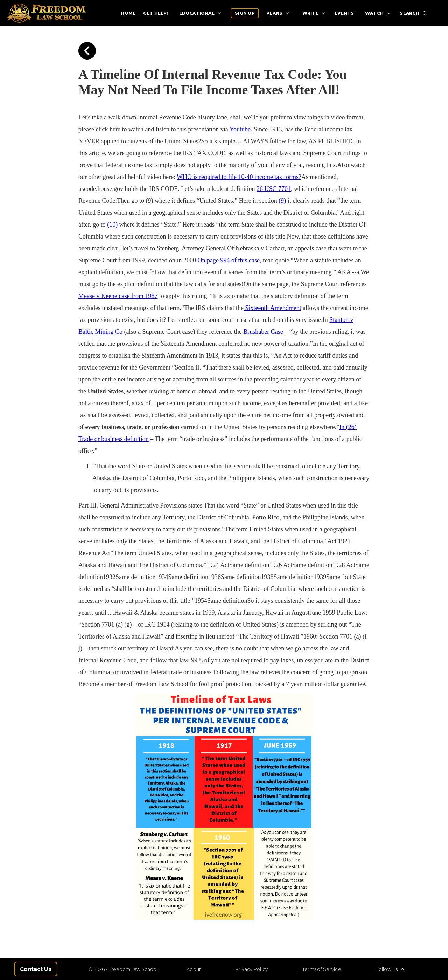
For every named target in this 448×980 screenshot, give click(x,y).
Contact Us (36, 969)
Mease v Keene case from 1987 (118, 296)
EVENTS (344, 13)
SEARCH (409, 13)
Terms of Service (322, 969)
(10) (112, 225)
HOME (128, 13)
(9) (282, 201)
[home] (57, 13)
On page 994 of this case (228, 260)
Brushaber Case (263, 332)
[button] (201, 13)
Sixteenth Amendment (272, 308)
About (194, 969)
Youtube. (242, 129)
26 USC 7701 (274, 189)
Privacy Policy (252, 969)
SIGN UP (245, 13)
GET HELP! (156, 13)
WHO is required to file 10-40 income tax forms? (239, 177)
